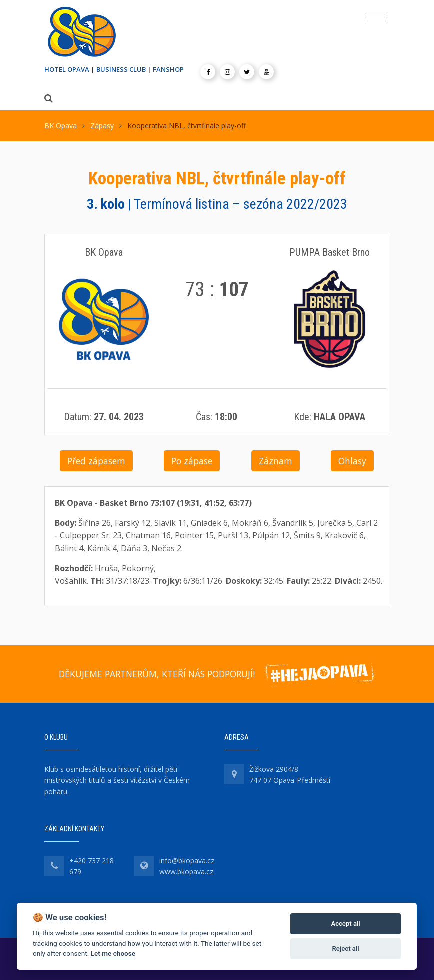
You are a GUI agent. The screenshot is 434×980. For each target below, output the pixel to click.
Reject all (346, 949)
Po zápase (192, 461)
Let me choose (113, 953)
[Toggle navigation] (375, 18)
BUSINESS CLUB (121, 69)
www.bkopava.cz (186, 872)
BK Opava (61, 126)
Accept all (345, 924)
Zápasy (102, 126)
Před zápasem (96, 461)
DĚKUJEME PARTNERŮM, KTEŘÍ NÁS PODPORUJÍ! (157, 674)
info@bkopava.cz (187, 861)
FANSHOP (168, 69)
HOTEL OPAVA (67, 69)
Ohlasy (352, 461)
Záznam (276, 461)
